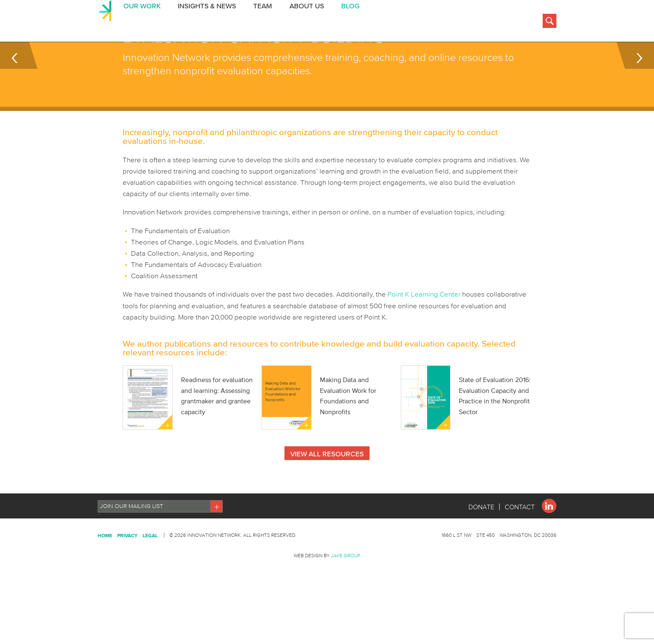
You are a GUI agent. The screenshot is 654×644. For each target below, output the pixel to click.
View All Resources (327, 496)
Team (260, 22)
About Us (303, 22)
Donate (481, 549)
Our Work (140, 22)
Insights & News (204, 22)
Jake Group (346, 597)
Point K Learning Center (424, 336)
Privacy (127, 577)
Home (105, 577)
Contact (520, 549)
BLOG (346, 22)
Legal (150, 577)
